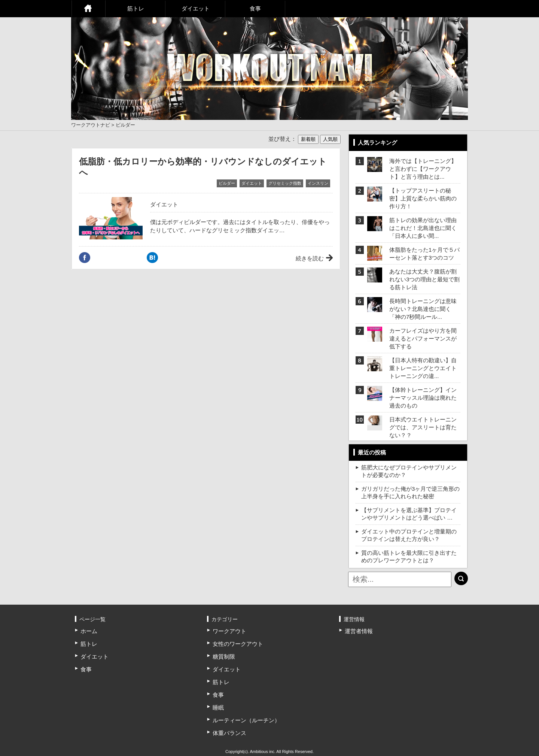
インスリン (318, 183)
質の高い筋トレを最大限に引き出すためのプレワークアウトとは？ (409, 557)
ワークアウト (229, 631)
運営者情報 (359, 631)
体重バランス (229, 733)
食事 (255, 8)
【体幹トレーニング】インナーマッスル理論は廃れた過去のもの (423, 398)
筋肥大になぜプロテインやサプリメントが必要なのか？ (409, 471)
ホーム (88, 9)
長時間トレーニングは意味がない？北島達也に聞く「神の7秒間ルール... (423, 309)
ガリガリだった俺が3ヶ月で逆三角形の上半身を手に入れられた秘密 (410, 492)
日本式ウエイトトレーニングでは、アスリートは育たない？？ (423, 427)
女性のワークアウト (238, 644)
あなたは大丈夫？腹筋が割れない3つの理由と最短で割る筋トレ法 (424, 279)
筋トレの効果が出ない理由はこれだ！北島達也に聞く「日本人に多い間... (423, 228)
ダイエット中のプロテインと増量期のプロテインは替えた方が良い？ (409, 535)
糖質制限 (224, 657)
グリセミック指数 (285, 183)
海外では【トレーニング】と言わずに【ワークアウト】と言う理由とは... (423, 169)
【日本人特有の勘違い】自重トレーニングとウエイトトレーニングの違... (423, 368)
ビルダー (227, 183)
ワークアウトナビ (91, 125)
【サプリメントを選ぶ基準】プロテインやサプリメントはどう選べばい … (409, 514)
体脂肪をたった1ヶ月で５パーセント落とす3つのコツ (424, 254)
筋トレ (136, 8)
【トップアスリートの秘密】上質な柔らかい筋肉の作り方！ (423, 198)
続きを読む (310, 258)
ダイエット (196, 8)
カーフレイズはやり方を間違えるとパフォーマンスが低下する (423, 338)
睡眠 (218, 707)
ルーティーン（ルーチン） (246, 720)
